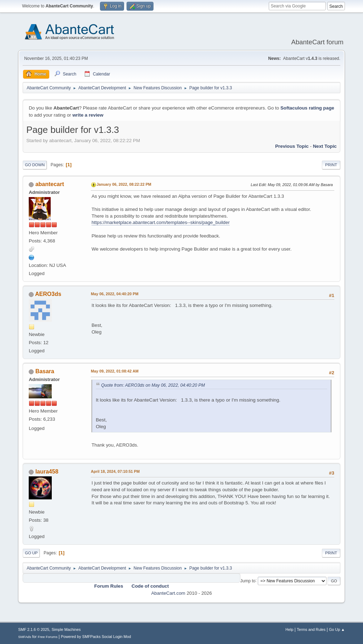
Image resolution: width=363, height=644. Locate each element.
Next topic (325, 146)
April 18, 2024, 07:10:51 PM (115, 471)
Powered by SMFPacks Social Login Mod (96, 637)
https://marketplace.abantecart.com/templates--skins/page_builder (161, 222)
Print (331, 165)
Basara (45, 371)
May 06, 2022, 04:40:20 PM (115, 294)
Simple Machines (66, 629)
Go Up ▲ (337, 629)
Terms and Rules (311, 629)
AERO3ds (48, 294)
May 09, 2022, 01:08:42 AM (115, 371)
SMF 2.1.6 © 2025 (34, 629)
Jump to (248, 581)
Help (289, 629)
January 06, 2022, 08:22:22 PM (124, 184)
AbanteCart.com (168, 593)
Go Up (31, 553)
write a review (88, 115)
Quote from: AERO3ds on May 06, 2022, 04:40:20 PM (153, 385)
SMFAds (25, 637)
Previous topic (292, 146)
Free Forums (48, 637)
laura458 (47, 472)
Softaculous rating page (307, 108)
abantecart (50, 184)
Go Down (35, 165)
